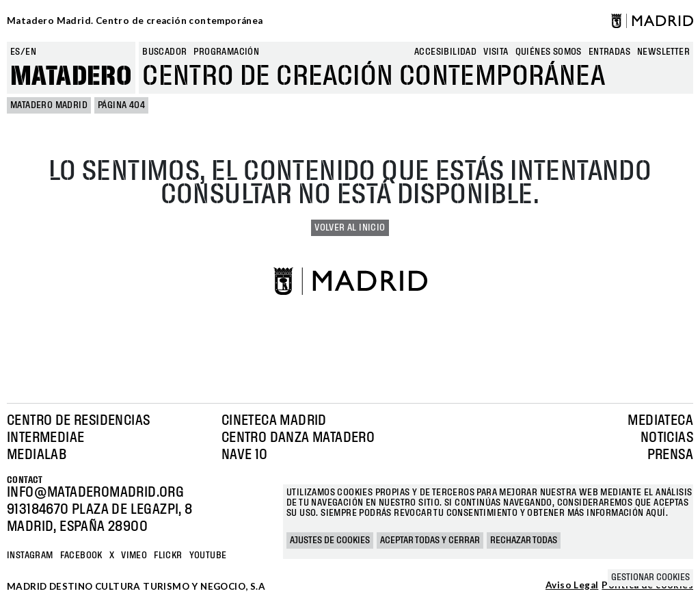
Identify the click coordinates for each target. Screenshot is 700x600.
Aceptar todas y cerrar (430, 540)
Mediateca (660, 421)
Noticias (667, 438)
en (31, 52)
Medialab (37, 455)
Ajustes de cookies (330, 540)
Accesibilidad (445, 52)
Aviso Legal (572, 586)
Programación (226, 52)
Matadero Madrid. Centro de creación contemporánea (135, 21)
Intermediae (45, 438)
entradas (609, 52)
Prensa (670, 455)
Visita (496, 52)
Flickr (168, 556)
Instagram (30, 556)
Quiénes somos (549, 52)
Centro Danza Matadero (298, 438)
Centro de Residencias (78, 421)
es (15, 52)
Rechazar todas (524, 540)
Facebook (81, 556)
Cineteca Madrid (274, 421)
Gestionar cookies (650, 577)
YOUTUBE (208, 556)
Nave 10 (245, 455)
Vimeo (134, 556)
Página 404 (121, 105)
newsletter (663, 52)
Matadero (71, 77)
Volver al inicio (350, 228)
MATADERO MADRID (49, 105)
